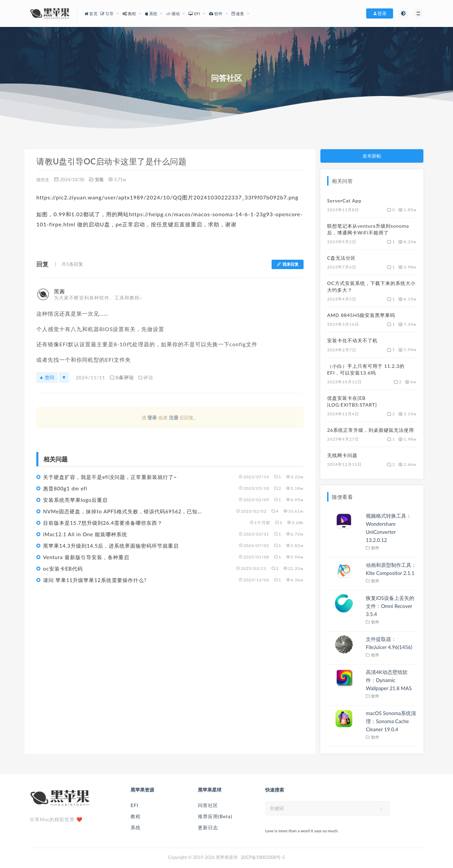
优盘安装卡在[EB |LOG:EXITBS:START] (352, 401)
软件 (376, 548)
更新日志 (208, 827)
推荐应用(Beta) (215, 816)
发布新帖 (372, 156)
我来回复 (288, 264)
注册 (174, 417)
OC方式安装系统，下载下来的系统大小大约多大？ (371, 286)
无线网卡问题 (342, 455)
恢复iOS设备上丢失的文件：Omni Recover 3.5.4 (390, 606)
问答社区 (208, 805)
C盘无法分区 (341, 258)
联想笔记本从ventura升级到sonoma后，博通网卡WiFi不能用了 (368, 229)
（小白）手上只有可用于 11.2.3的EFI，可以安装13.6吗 (366, 369)
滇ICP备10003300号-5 (263, 857)
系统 (136, 827)
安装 (99, 180)
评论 (146, 378)
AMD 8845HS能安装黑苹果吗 (361, 315)
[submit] (381, 809)
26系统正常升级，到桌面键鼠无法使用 (371, 430)
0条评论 (122, 377)
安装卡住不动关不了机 (352, 340)
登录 (152, 417)
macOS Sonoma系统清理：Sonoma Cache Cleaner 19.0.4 (391, 721)
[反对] (64, 378)
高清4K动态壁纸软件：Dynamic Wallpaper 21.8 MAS (389, 680)
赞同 (47, 378)
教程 (136, 816)
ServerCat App (344, 201)
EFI (134, 805)
